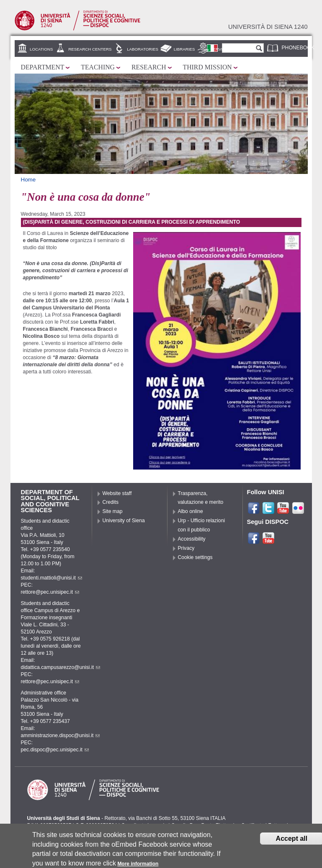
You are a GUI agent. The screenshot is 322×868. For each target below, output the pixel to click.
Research (149, 67)
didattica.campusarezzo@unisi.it (61, 667)
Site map (113, 511)
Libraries (184, 49)
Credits (111, 502)
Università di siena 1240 (268, 27)
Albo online (191, 511)
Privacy (186, 548)
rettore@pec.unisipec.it (50, 592)
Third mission (207, 67)
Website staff (117, 493)
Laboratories (143, 49)
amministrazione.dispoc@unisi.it (61, 735)
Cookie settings (195, 557)
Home (28, 180)
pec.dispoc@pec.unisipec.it (55, 750)
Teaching (98, 67)
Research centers (90, 49)
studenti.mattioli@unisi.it (52, 578)
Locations (41, 49)
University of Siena (124, 521)
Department (43, 67)
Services (220, 49)
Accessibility (192, 539)
